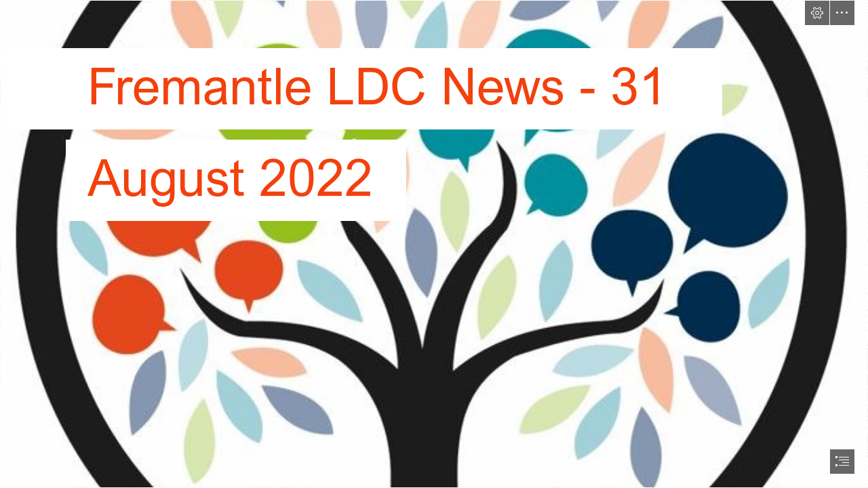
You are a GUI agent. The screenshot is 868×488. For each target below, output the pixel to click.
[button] (817, 13)
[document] (434, 244)
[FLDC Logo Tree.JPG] (434, 244)
